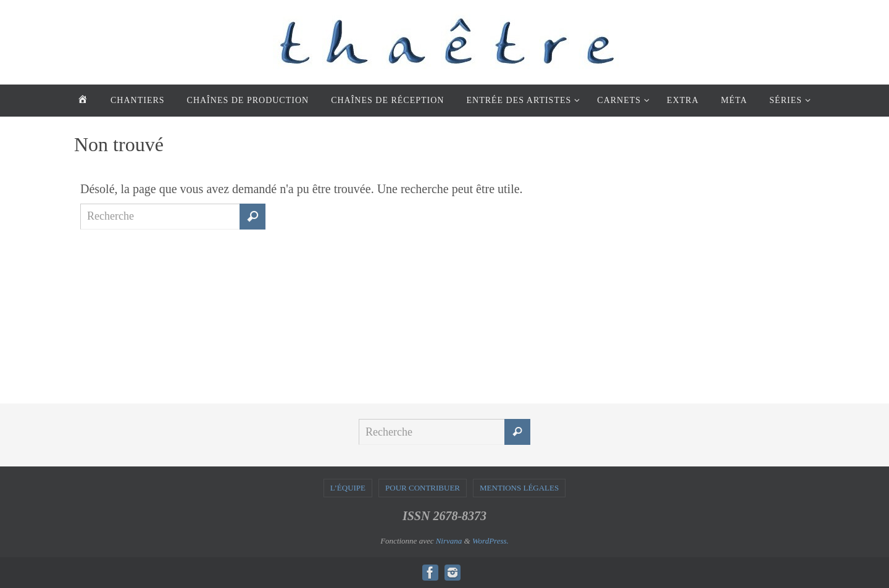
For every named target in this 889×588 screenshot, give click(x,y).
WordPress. (490, 541)
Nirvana (449, 541)
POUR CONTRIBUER (423, 488)
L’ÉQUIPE (348, 488)
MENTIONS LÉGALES (519, 488)
